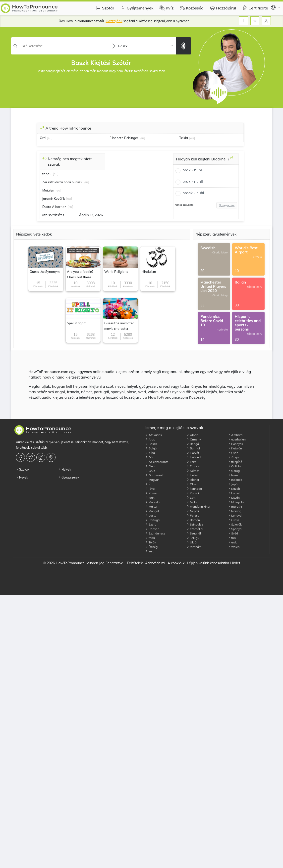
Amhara (235, 435)
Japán (234, 484)
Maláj (192, 502)
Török (151, 542)
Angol (234, 457)
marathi (235, 506)
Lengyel (235, 515)
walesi (234, 547)
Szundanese (155, 533)
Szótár (104, 8)
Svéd (233, 533)
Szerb (151, 524)
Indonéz (235, 480)
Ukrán (192, 542)
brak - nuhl (192, 170)
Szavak (23, 469)
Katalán (235, 448)
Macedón (153, 502)
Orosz (234, 520)
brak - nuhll (193, 181)
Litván (234, 498)
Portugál (153, 520)
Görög (234, 471)
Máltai (151, 506)
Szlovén (152, 529)
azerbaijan (237, 439)
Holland (194, 457)
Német (193, 471)
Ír (148, 484)
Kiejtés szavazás (184, 205)
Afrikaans (154, 435)
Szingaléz (195, 524)
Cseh (233, 453)
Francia (193, 466)
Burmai (193, 448)
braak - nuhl (193, 193)
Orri (43, 138)
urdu (233, 542)
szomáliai (195, 529)
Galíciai (235, 466)
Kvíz (166, 8)
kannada (194, 489)
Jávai (150, 489)
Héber (193, 475)
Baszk (151, 444)
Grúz (150, 471)
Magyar (152, 480)
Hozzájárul (222, 8)
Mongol (152, 511)
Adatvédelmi (155, 563)
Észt (191, 462)
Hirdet (235, 563)
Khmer (152, 493)
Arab (150, 439)
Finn (150, 466)
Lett (191, 498)
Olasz (192, 484)
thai (232, 538)
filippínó (235, 462)
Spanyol (235, 529)
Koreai (193, 493)
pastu (151, 515)
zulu (150, 551)
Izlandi (193, 480)
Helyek (65, 469)
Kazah (234, 489)
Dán (150, 457)
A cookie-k (176, 563)
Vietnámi (195, 547)
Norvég (235, 511)
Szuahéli (194, 533)
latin (150, 498)
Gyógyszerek (69, 477)
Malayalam (237, 502)
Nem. (233, 475)
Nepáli (193, 511)
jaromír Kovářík (54, 198)
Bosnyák (235, 444)
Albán (192, 435)
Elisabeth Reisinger (124, 138)
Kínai (150, 453)
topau (47, 174)
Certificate (255, 8)
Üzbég (151, 547)
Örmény (194, 439)
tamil (150, 538)
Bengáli (194, 444)
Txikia (184, 138)
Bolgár (151, 448)
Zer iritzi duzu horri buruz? (62, 182)
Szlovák (235, 524)
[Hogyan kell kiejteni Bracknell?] (232, 160)
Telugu (193, 538)
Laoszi (234, 493)
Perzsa (193, 515)
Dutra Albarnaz (54, 207)
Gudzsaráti (154, 475)
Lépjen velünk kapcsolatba (208, 563)
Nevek (22, 477)
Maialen (48, 190)
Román (193, 520)
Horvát (193, 453)
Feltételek (135, 563)
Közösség (191, 8)
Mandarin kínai (198, 506)
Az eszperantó (157, 462)
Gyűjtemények (136, 8)
